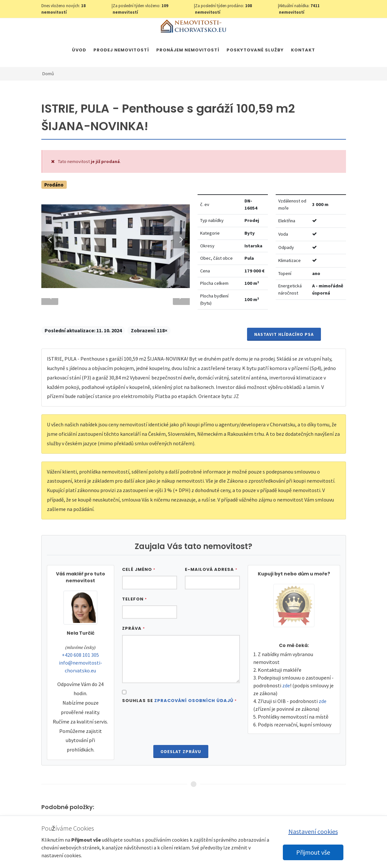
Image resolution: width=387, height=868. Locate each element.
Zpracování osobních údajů (194, 716)
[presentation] (181, 740)
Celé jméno (139, 584)
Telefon (134, 614)
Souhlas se (179, 716)
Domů (48, 74)
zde (286, 700)
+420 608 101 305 (80, 669)
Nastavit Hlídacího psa (284, 349)
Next (178, 235)
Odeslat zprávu (181, 766)
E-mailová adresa (211, 584)
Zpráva (133, 643)
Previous (50, 235)
